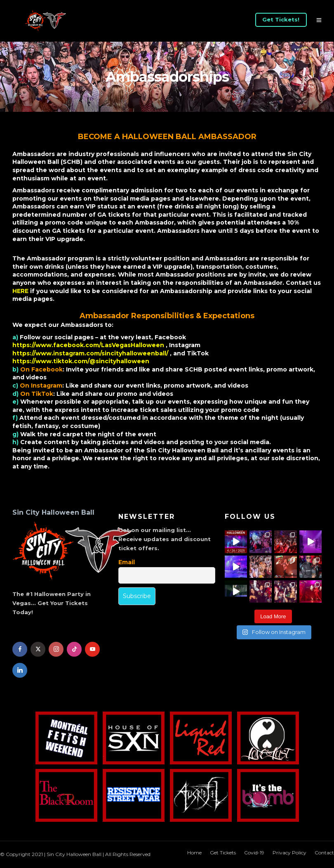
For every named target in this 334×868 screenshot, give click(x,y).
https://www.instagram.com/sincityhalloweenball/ (91, 353)
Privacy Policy (289, 853)
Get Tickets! (281, 19)
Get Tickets (223, 853)
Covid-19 (254, 853)
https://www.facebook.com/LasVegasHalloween (89, 345)
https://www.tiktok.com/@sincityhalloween (81, 361)
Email (127, 562)
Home (194, 853)
